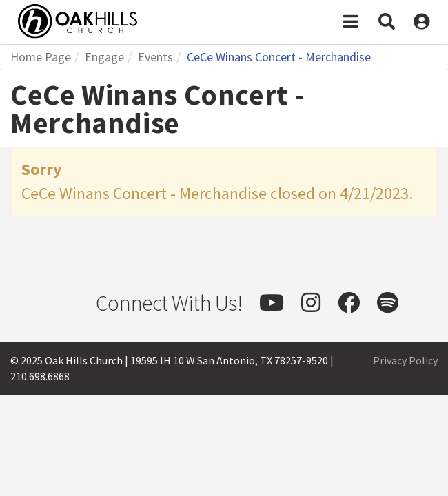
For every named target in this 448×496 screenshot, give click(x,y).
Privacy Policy (405, 360)
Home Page (41, 57)
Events (155, 57)
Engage (104, 57)
